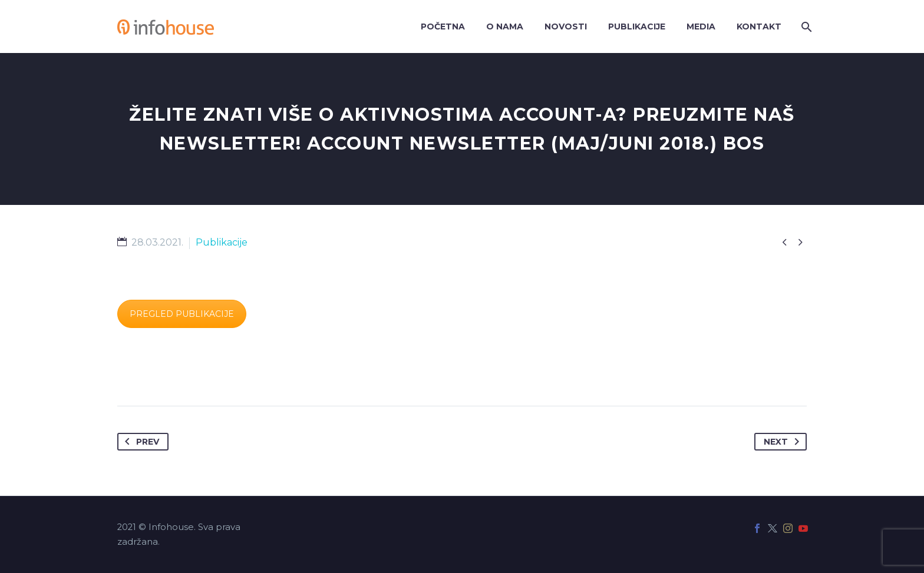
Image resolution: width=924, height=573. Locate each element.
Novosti (566, 27)
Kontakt (759, 27)
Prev (140, 442)
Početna (443, 27)
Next (784, 442)
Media (701, 27)
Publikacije (637, 27)
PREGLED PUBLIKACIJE (182, 314)
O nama (505, 27)
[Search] (805, 27)
